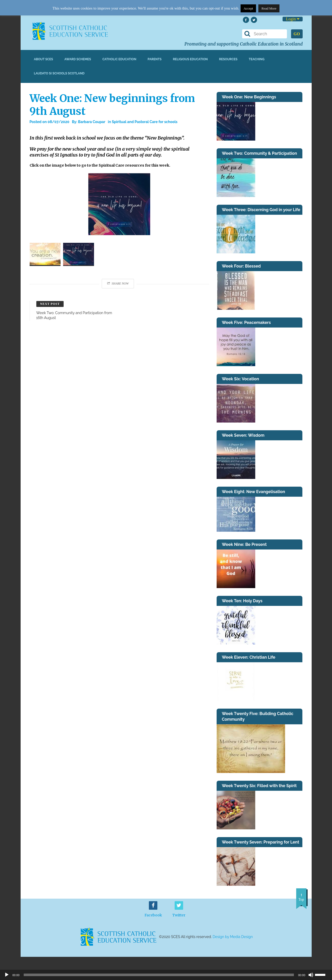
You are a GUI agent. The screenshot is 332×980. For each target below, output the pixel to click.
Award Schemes (78, 59)
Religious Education (190, 59)
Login (292, 19)
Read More (269, 8)
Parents (155, 59)
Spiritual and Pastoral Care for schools (145, 122)
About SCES (44, 59)
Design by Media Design (233, 937)
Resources (228, 59)
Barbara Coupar (92, 122)
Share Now (118, 283)
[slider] (322, 974)
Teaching (257, 59)
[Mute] (311, 975)
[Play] (7, 975)
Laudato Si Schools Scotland (59, 73)
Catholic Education (119, 59)
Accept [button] (248, 8)
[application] (166, 975)
